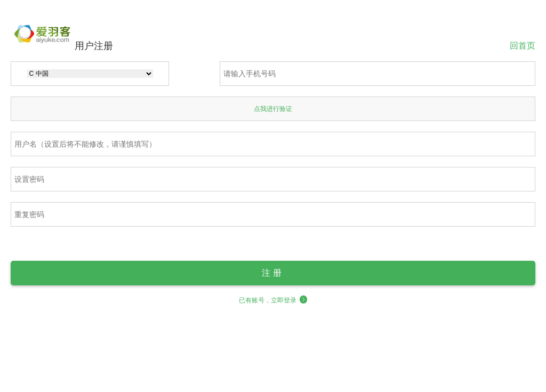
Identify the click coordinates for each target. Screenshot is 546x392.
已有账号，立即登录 (273, 300)
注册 (273, 273)
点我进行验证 (273, 109)
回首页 (523, 45)
